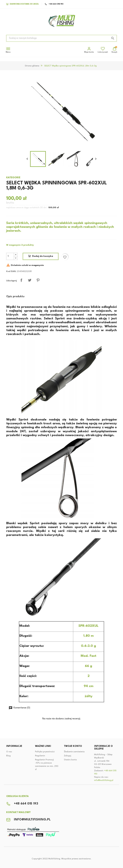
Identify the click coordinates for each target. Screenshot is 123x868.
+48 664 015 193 (54, 4)
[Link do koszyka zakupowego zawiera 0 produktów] (114, 50)
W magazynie (13, 245)
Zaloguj (68, 756)
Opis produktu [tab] (15, 296)
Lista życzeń (103, 50)
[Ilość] (10, 256)
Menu (8, 50)
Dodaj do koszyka (43, 256)
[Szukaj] (61, 38)
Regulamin (40, 756)
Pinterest (38, 280)
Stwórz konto (70, 760)
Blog (8, 756)
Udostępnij (21, 280)
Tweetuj (30, 280)
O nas (9, 752)
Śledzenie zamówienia (74, 752)
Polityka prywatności (45, 752)
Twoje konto (73, 746)
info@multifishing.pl (104, 780)
